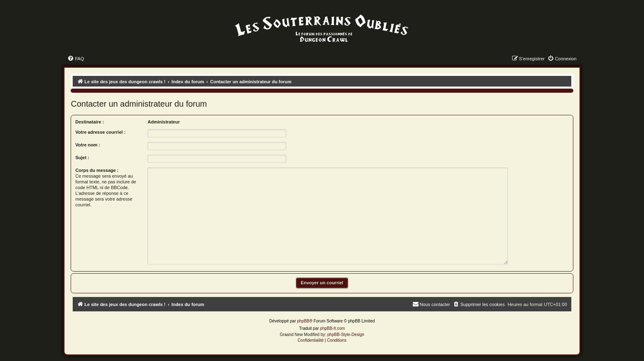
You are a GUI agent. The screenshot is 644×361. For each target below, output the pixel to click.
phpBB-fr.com (332, 328)
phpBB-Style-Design (346, 335)
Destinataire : (90, 122)
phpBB (303, 321)
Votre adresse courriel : (100, 132)
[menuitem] (76, 59)
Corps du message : (97, 170)
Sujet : (82, 158)
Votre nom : (87, 145)
